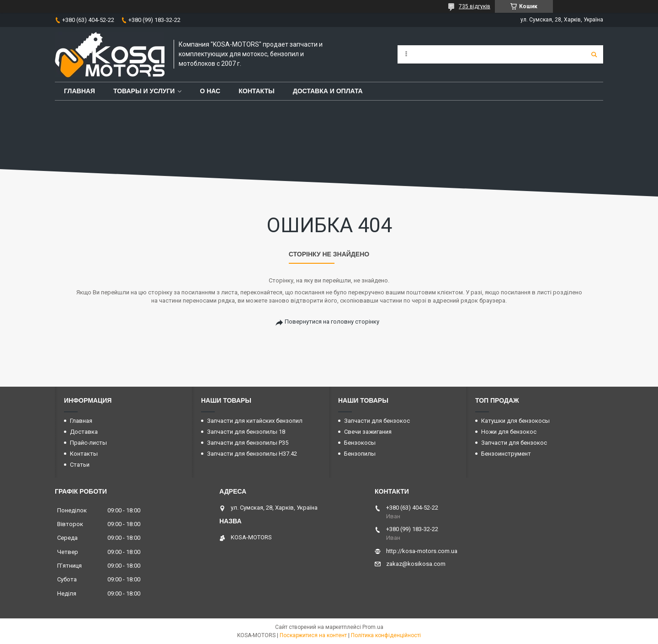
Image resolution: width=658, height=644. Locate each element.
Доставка (84, 432)
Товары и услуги (144, 91)
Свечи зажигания (368, 432)
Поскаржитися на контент (313, 635)
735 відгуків (475, 6)
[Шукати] (594, 54)
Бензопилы (360, 454)
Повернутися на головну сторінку (332, 322)
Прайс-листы (88, 443)
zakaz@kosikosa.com (416, 564)
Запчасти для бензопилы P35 (248, 443)
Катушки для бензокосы (515, 421)
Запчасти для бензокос (377, 421)
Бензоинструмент (506, 454)
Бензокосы (360, 443)
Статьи (80, 465)
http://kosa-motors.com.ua (422, 551)
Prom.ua (373, 627)
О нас (210, 91)
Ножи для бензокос (509, 432)
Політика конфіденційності (386, 635)
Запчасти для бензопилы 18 (246, 432)
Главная (80, 91)
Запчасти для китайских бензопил (255, 421)
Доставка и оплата (328, 91)
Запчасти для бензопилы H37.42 (252, 454)
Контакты (256, 91)
